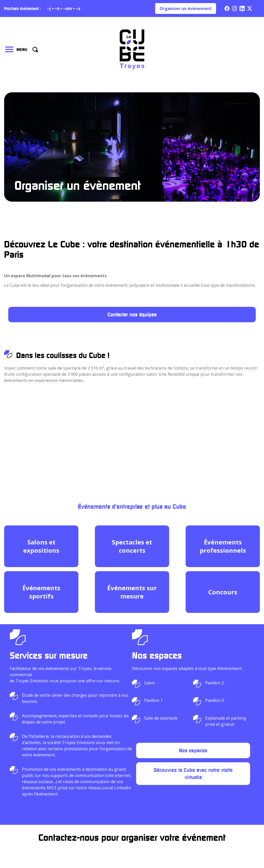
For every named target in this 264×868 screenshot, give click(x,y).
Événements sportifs (41, 592)
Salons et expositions (41, 546)
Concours (223, 592)
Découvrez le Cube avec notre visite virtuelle (193, 773)
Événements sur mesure (132, 592)
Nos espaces (193, 750)
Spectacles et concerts (132, 546)
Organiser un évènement (186, 8)
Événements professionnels (223, 546)
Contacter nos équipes (132, 314)
